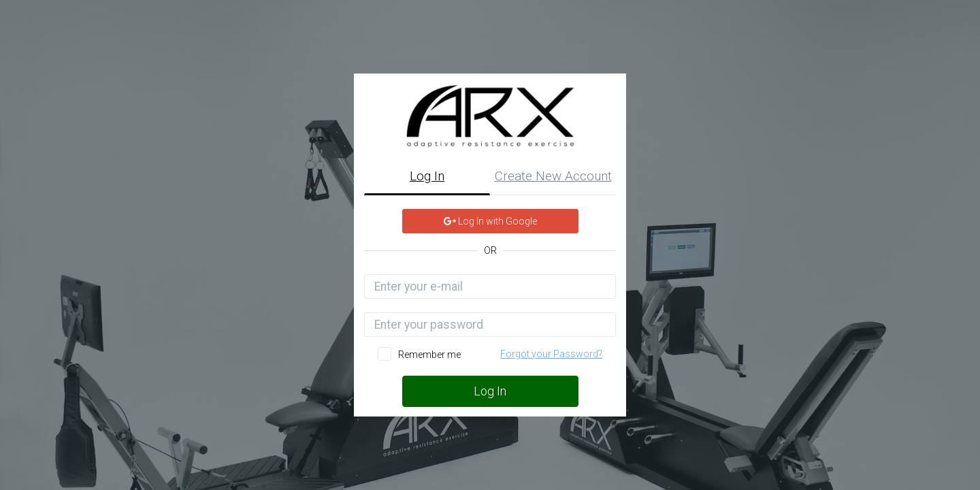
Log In (427, 176)
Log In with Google (490, 221)
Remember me (429, 355)
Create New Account (553, 176)
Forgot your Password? (551, 354)
